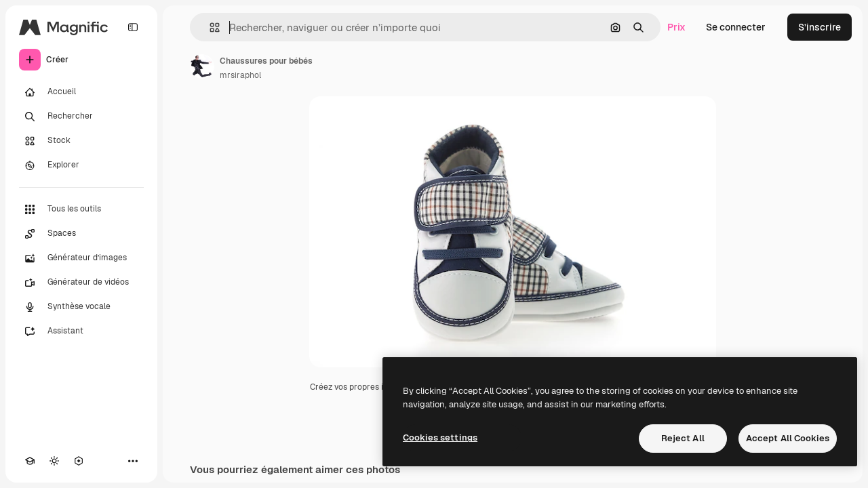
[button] (209, 27)
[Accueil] (81, 92)
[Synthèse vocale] (81, 307)
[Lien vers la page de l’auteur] (202, 66)
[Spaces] (81, 234)
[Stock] (81, 141)
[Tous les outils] (81, 209)
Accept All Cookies (788, 438)
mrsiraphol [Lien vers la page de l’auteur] (240, 75)
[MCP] (79, 461)
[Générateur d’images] (81, 258)
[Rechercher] (81, 117)
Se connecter (736, 27)
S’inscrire (820, 27)
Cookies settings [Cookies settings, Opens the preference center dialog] (440, 438)
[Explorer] (81, 165)
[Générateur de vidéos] (81, 283)
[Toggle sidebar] (133, 27)
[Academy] (30, 461)
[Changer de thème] (54, 461)
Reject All (683, 438)
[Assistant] (81, 331)
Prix (676, 27)
